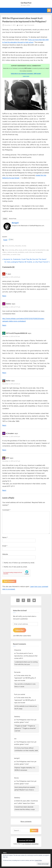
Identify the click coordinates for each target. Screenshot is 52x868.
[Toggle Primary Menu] (49, 10)
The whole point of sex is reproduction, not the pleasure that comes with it (26, 656)
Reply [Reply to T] (4, 296)
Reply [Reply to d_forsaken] (4, 450)
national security (12, 252)
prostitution (21, 252)
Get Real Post (26, 3)
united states (6, 254)
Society (24, 246)
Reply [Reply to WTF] (4, 490)
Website (5, 554)
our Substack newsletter (30, 844)
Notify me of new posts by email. (16, 567)
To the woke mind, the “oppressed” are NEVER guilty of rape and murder (25, 678)
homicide (11, 250)
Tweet (5, 240)
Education (18, 246)
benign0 (21, 25)
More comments (26, 821)
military (4, 252)
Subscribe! (20, 630)
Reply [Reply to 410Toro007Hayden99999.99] (4, 373)
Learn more (26, 76)
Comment (6, 510)
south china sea (30, 252)
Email (5, 546)
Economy (12, 246)
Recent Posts (13, 219)
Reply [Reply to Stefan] (4, 425)
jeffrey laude (18, 250)
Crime (6, 246)
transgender (39, 252)
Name (5, 537)
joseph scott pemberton (39, 250)
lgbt (47, 250)
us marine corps (15, 254)
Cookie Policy (38, 860)
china (6, 250)
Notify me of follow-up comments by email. (19, 563)
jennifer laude (27, 250)
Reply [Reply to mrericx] (4, 325)
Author (5, 219)
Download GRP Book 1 (26, 840)
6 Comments (30, 25)
